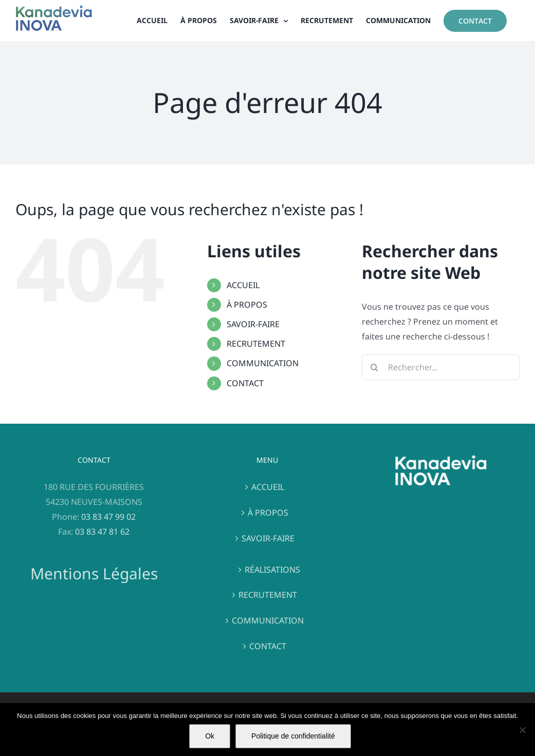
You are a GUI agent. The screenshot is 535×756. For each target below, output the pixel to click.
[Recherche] (375, 367)
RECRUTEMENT (256, 344)
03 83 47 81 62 (102, 532)
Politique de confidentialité (293, 736)
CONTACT (245, 383)
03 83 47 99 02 (108, 517)
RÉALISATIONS (272, 570)
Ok (210, 736)
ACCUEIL (243, 285)
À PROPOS (247, 305)
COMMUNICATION (263, 363)
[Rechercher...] (441, 367)
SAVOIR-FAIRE (253, 324)
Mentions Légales (94, 573)
